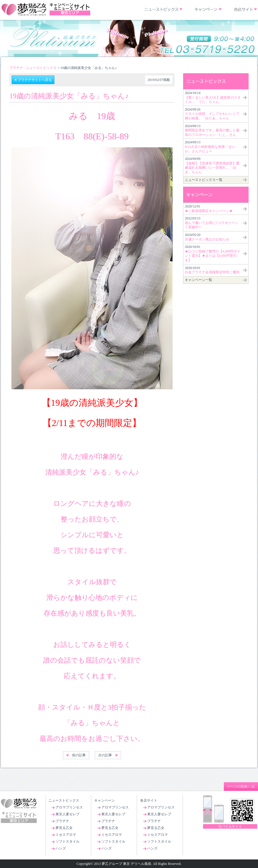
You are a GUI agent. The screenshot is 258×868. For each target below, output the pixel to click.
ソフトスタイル (67, 841)
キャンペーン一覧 (198, 280)
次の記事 (105, 755)
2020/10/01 (213, 253)
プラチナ (62, 821)
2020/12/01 (209, 209)
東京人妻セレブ (67, 814)
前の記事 (79, 755)
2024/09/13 (212, 130)
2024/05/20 (207, 237)
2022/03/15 (212, 223)
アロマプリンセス (69, 807)
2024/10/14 (213, 97)
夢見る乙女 (64, 828)
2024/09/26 (212, 114)
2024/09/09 (212, 165)
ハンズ (61, 848)
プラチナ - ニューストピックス (33, 68)
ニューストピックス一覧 (204, 180)
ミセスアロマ (66, 835)
